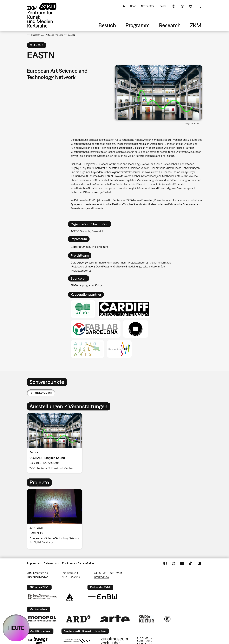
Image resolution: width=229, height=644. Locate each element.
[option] (56, 443)
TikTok (191, 563)
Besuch (107, 25)
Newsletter (148, 6)
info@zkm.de (101, 577)
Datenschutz (51, 563)
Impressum (34, 563)
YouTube (182, 563)
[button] (158, 92)
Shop (133, 6)
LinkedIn (199, 563)
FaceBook (165, 563)
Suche (199, 6)
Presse (163, 6)
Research (170, 25)
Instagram (174, 563)
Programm (138, 25)
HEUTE (16, 628)
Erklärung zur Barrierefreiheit (79, 563)
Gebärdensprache (182, 6)
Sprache (191, 6)
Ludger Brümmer (80, 247)
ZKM (196, 25)
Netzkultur (43, 393)
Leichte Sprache (174, 6)
